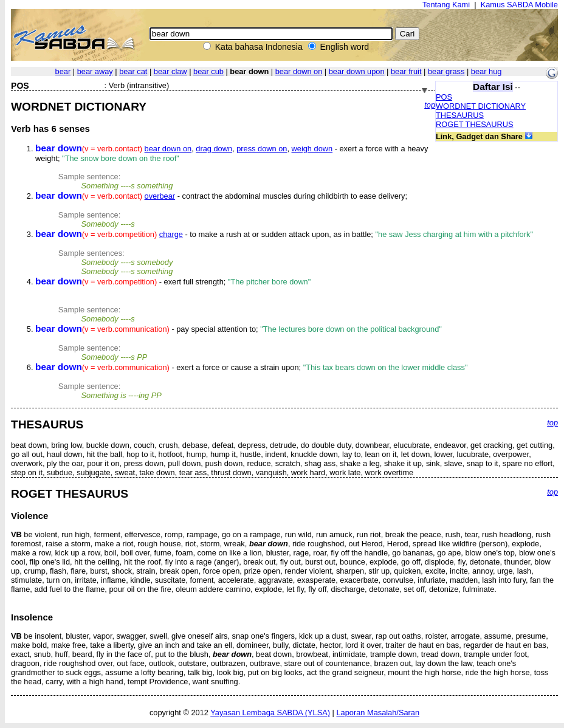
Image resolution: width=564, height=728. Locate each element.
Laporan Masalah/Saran (378, 713)
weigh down (312, 149)
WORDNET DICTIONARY (481, 106)
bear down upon (357, 71)
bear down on (299, 71)
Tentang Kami (446, 5)
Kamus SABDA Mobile (519, 5)
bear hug (487, 71)
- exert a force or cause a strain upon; (251, 367)
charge (171, 234)
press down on (262, 149)
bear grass (446, 71)
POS (444, 97)
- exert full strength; (173, 282)
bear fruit (406, 71)
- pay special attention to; (239, 329)
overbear (160, 196)
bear (63, 71)
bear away (95, 71)
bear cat (133, 71)
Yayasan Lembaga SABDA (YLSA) (270, 713)
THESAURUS (460, 115)
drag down (214, 149)
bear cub (208, 71)
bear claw (170, 71)
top (430, 105)
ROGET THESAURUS (475, 124)
